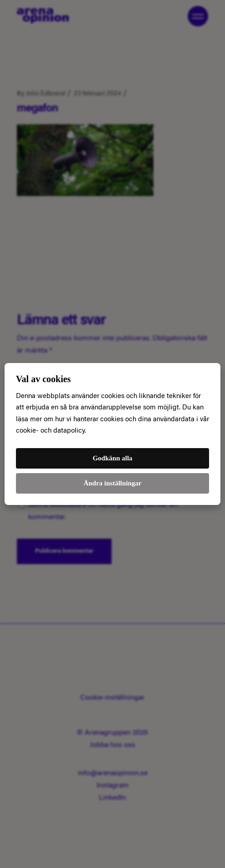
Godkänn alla (112, 458)
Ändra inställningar (112, 483)
